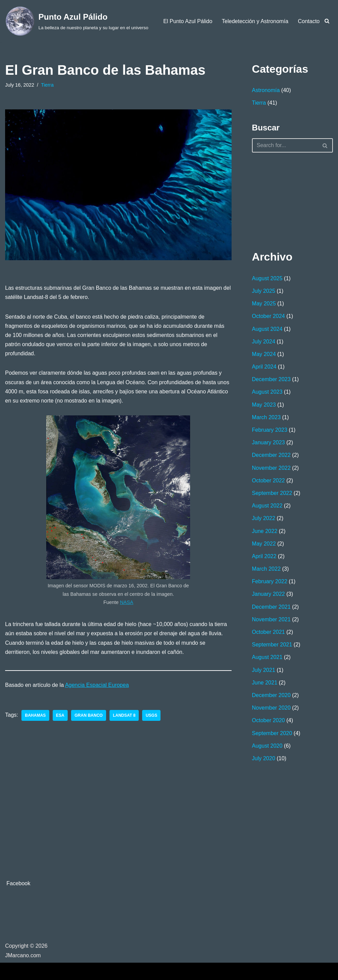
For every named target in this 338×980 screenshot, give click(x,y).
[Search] (327, 21)
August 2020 (267, 746)
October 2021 (268, 632)
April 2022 (264, 556)
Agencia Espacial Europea (97, 685)
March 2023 (266, 417)
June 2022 (265, 531)
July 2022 (264, 518)
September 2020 (272, 733)
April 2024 (264, 367)
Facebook (18, 883)
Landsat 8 (124, 715)
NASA (127, 602)
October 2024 (268, 316)
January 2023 (268, 442)
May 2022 (264, 544)
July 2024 (264, 342)
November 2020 (271, 708)
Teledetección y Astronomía (255, 21)
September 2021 (272, 645)
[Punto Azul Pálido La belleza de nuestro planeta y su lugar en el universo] (77, 21)
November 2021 (271, 619)
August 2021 (267, 657)
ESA (60, 715)
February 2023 (270, 430)
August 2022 (267, 506)
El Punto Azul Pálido (188, 21)
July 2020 (264, 758)
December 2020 (271, 695)
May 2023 (264, 405)
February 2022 (270, 581)
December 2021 (271, 607)
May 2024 (264, 354)
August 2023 (267, 392)
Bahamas (35, 715)
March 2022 (266, 569)
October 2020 (268, 720)
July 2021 (264, 670)
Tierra (47, 85)
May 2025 (264, 304)
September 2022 (272, 493)
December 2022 (271, 455)
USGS (151, 715)
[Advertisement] (286, 200)
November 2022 (271, 468)
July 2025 (264, 291)
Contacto (309, 21)
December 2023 (271, 379)
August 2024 (267, 329)
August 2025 (267, 278)
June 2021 (265, 683)
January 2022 (268, 594)
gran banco (89, 715)
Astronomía (266, 90)
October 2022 (268, 480)
